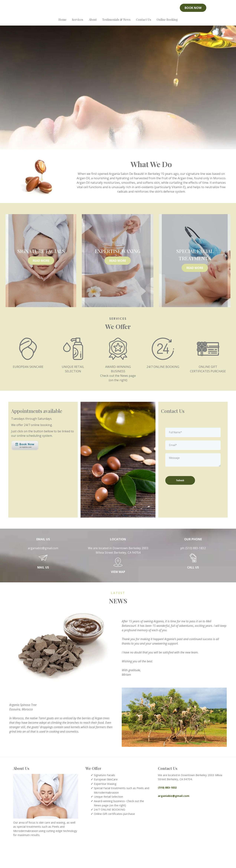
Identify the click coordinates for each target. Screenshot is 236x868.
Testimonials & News (116, 23)
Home (62, 23)
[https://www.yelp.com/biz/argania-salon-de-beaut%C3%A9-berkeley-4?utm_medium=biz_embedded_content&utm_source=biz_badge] (43, 9)
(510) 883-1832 (196, 571)
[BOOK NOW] (193, 9)
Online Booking (167, 23)
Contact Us (144, 23)
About (93, 23)
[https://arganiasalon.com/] (118, 9)
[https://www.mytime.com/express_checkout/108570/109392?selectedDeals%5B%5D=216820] (25, 468)
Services (78, 23)
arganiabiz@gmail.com (43, 571)
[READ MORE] (41, 283)
